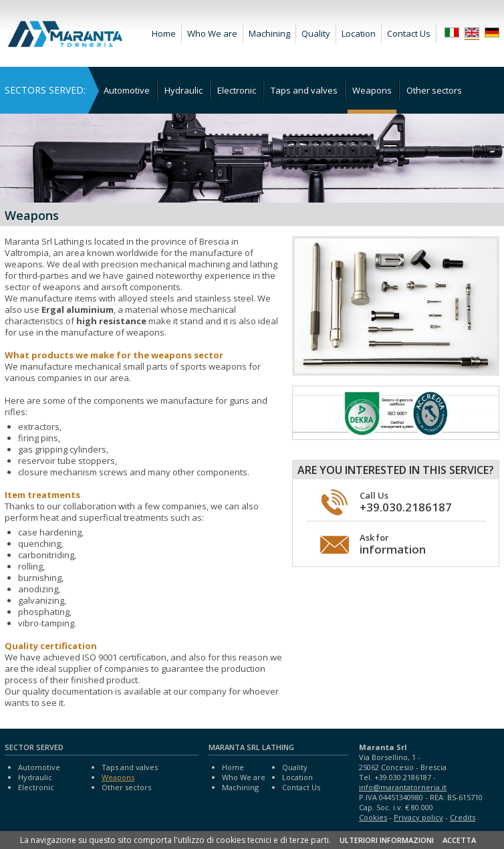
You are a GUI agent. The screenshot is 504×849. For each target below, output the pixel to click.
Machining (269, 33)
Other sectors (434, 90)
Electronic (237, 90)
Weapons (372, 90)
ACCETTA (459, 840)
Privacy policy (418, 817)
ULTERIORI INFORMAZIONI (387, 840)
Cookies (373, 817)
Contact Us (409, 33)
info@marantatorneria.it (403, 787)
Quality (316, 33)
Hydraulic (183, 90)
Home (164, 33)
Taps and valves (304, 90)
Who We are (212, 33)
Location (359, 33)
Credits (463, 817)
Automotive (127, 90)
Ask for (393, 544)
